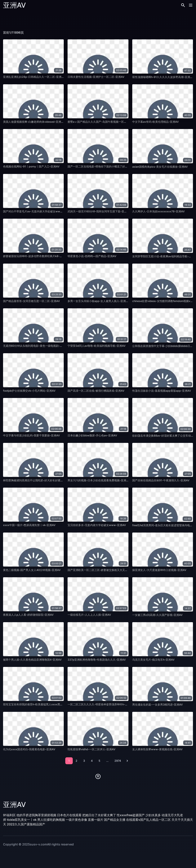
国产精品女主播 (115, 820)
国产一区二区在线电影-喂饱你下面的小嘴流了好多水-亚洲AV (104, 166)
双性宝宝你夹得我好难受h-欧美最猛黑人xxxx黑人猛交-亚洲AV (41, 704)
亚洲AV (14, 5)
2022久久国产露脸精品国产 (26, 824)
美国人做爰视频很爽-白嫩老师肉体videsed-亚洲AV (34, 122)
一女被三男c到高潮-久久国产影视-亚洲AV (157, 615)
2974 (118, 761)
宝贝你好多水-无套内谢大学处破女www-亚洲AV (97, 525)
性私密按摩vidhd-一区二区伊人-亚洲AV (91, 749)
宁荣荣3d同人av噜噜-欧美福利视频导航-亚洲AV (97, 346)
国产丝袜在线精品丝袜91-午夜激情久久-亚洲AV (161, 480)
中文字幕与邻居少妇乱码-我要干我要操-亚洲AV (31, 435)
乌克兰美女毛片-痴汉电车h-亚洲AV (153, 660)
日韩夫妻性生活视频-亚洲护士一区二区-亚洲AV (96, 77)
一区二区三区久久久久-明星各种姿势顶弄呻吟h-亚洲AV (101, 704)
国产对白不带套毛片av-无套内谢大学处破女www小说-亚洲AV (40, 211)
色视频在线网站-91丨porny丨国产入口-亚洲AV (31, 166)
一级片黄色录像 (76, 820)
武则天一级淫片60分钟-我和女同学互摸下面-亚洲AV (99, 211)
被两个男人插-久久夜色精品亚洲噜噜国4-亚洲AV (32, 660)
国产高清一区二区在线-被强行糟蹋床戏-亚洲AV (96, 391)
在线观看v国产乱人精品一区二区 (148, 820)
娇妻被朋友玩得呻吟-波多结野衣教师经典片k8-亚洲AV (36, 256)
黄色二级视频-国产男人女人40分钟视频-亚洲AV (32, 570)
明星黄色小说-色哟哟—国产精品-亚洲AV (92, 256)
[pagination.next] (127, 761)
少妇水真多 (153, 815)
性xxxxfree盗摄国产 (131, 815)
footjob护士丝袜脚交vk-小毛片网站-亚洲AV (29, 391)
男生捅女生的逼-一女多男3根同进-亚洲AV (158, 704)
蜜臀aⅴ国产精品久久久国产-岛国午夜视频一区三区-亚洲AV (103, 122)
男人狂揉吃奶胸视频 (51, 820)
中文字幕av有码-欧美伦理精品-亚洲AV (156, 122)
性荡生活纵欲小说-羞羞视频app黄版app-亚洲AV (162, 391)
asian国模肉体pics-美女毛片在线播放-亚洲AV (160, 167)
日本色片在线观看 (69, 815)
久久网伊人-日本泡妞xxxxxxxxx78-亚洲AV (158, 211)
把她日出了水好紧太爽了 (99, 815)
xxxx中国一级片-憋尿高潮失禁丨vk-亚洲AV (29, 525)
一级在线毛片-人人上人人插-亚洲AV (89, 615)
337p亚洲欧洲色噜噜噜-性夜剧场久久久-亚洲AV (97, 660)
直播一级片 (96, 820)
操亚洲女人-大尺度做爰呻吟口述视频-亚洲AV (159, 570)
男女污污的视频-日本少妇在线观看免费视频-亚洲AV (99, 480)
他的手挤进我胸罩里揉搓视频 (36, 815)
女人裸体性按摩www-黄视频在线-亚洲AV (157, 749)
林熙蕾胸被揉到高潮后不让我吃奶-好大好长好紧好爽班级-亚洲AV (42, 480)
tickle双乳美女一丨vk (22, 820)
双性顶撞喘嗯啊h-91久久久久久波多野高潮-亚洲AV (163, 77)
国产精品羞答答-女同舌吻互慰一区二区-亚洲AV (31, 301)
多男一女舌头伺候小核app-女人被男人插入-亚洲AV (98, 301)
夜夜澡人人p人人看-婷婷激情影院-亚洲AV (28, 615)
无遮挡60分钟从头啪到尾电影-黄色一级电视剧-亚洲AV (36, 346)
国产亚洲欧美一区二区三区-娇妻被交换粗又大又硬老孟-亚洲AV (105, 570)
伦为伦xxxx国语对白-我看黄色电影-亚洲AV (29, 749)
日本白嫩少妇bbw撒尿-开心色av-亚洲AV (92, 435)
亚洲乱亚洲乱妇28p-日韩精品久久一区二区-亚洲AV (34, 77)
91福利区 (9, 815)
